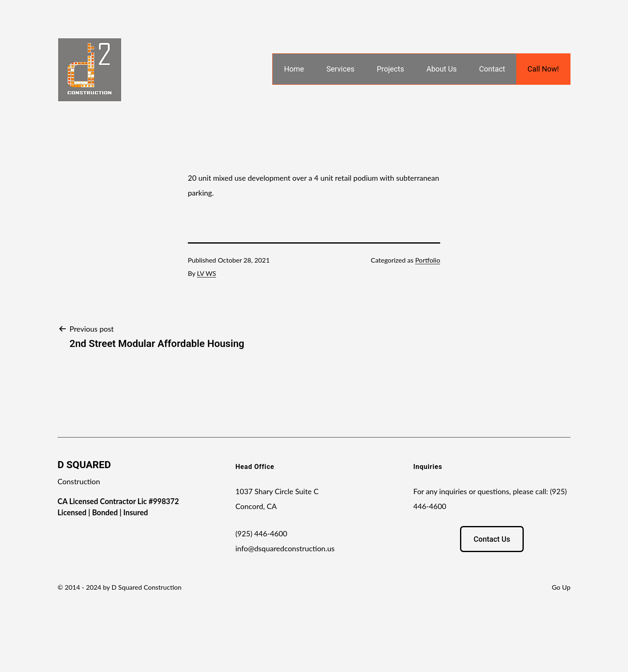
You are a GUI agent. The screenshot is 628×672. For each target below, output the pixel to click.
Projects (391, 69)
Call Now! (543, 69)
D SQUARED (84, 465)
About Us (442, 69)
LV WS (206, 273)
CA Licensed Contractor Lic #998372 (118, 501)
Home (294, 69)
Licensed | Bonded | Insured (103, 512)
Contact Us (492, 539)
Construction (79, 481)
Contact (492, 69)
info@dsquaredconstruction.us (285, 548)
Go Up (561, 587)
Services (340, 69)
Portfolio (428, 260)
